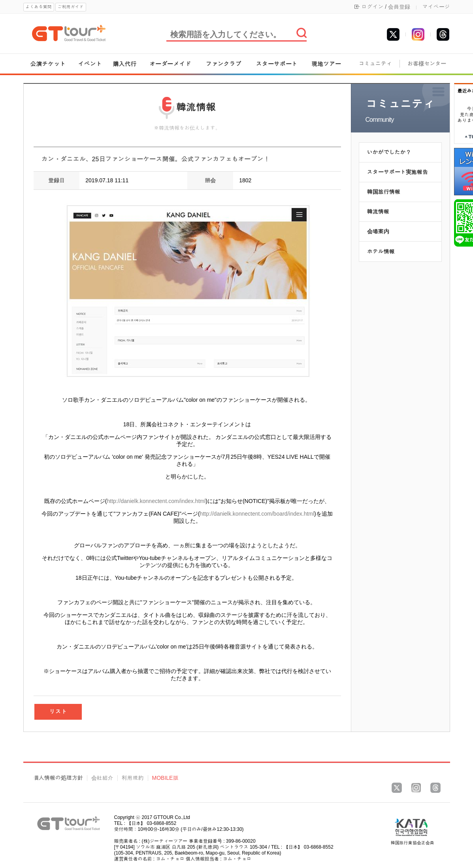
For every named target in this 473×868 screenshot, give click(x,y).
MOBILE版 (165, 778)
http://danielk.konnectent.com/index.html (156, 501)
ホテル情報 (381, 252)
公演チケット (48, 64)
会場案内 (378, 231)
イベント (90, 64)
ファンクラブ (224, 64)
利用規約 (133, 778)
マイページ (436, 7)
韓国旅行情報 (384, 192)
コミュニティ (375, 64)
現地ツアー (326, 64)
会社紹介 (102, 778)
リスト (58, 712)
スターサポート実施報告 (398, 172)
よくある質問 (39, 7)
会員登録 (399, 7)
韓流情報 (378, 212)
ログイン (372, 7)
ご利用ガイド (71, 7)
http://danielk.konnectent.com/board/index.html (257, 514)
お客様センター (427, 64)
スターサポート (277, 64)
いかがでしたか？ (389, 152)
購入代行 (124, 64)
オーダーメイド (170, 64)
